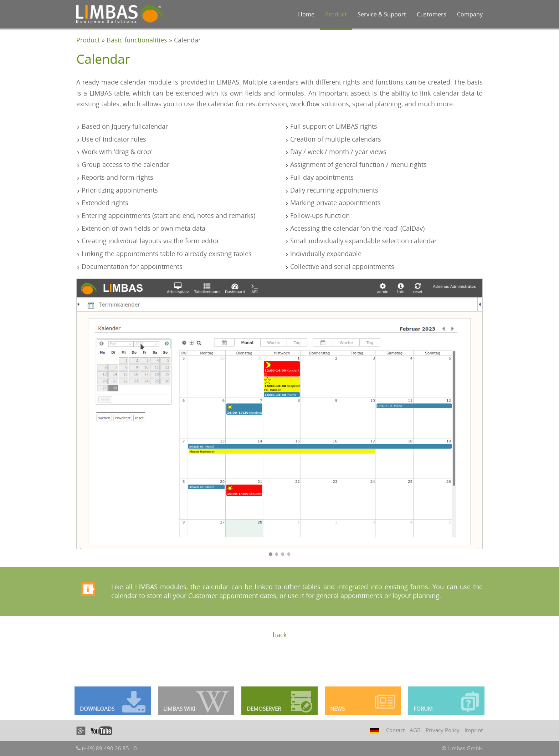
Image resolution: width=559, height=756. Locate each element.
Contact (395, 730)
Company (470, 14)
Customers (432, 14)
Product (336, 14)
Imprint (474, 730)
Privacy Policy (443, 730)
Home (306, 14)
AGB (415, 730)
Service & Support (382, 14)
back (280, 635)
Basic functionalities (137, 40)
